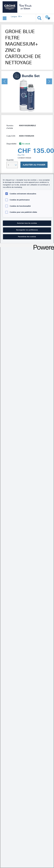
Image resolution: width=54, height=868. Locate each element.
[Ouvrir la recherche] (40, 18)
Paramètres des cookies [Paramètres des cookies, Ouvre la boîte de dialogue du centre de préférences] (27, 237)
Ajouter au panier (34, 165)
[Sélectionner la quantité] (12, 165)
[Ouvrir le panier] (48, 18)
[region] (27, 521)
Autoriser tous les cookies (27, 223)
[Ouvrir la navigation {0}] (5, 18)
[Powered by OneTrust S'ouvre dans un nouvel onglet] (43, 245)
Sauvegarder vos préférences (27, 230)
